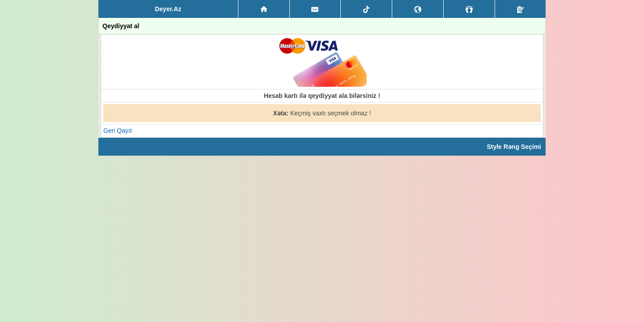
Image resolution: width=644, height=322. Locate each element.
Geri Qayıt (118, 131)
